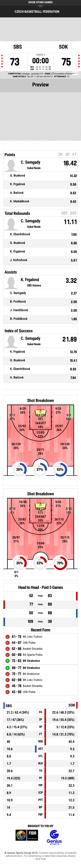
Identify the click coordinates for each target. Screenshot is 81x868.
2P (60, 154)
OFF (64, 213)
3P (67, 154)
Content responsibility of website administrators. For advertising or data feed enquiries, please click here (41, 856)
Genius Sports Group (54, 838)
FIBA (27, 838)
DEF (74, 213)
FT (75, 154)
